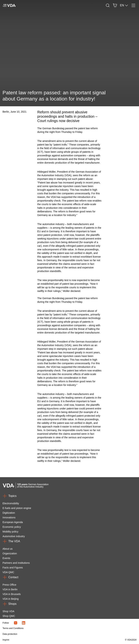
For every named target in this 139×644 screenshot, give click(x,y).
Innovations (9, 517)
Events (6, 558)
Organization (10, 553)
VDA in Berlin (10, 589)
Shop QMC (9, 616)
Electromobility (11, 503)
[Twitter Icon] (16, 623)
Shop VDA (8, 611)
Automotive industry (14, 536)
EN (124, 5)
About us (8, 549)
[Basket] (115, 5)
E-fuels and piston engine (17, 508)
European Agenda (13, 522)
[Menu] (133, 5)
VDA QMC (8, 572)
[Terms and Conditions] (49, 628)
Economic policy (12, 527)
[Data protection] (49, 634)
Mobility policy (10, 532)
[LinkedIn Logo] (24, 623)
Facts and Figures (13, 568)
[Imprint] (49, 640)
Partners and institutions (16, 563)
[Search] (108, 5)
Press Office (9, 585)
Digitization (9, 513)
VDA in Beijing (11, 599)
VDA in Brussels (12, 594)
